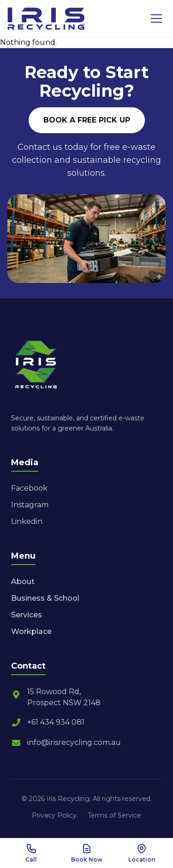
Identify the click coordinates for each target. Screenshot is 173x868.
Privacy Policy (54, 815)
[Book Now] (87, 853)
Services (27, 615)
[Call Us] (31, 853)
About (23, 582)
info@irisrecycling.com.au (66, 743)
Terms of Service (114, 815)
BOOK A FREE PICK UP (87, 120)
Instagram (30, 505)
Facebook (29, 488)
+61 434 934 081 (48, 722)
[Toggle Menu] (156, 18)
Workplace (31, 631)
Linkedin (27, 521)
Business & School (45, 598)
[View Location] (142, 853)
